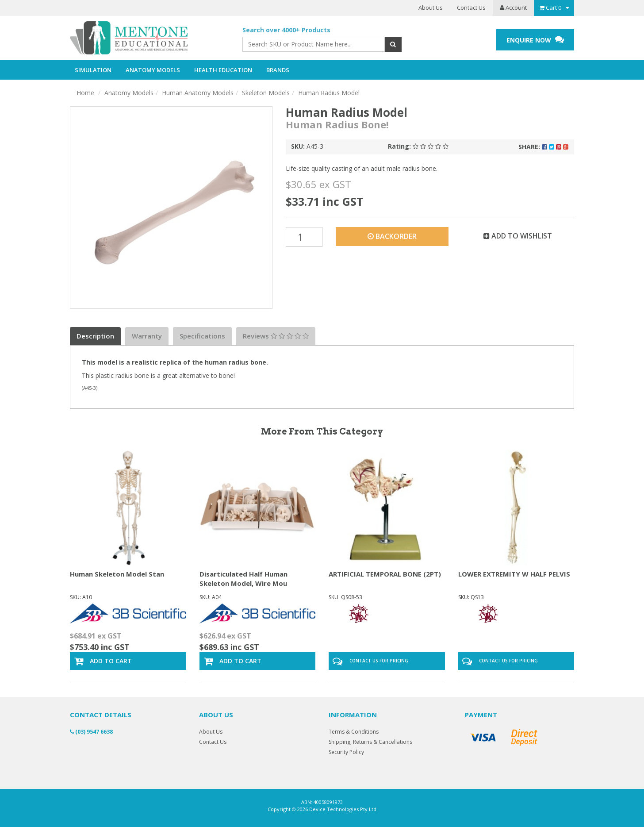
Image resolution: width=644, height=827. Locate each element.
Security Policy (346, 752)
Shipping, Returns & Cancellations (370, 742)
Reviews (276, 336)
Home (85, 93)
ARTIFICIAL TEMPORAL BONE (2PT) (385, 574)
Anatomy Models (129, 93)
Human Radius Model (329, 93)
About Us (431, 8)
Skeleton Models (266, 93)
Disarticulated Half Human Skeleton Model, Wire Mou (243, 579)
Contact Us (471, 8)
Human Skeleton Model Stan (117, 574)
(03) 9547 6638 (91, 732)
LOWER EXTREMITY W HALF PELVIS (514, 574)
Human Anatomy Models (198, 93)
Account (513, 8)
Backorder (392, 236)
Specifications (202, 336)
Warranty (147, 336)
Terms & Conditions (354, 732)
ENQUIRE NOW (535, 40)
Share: (543, 147)
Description (95, 336)
